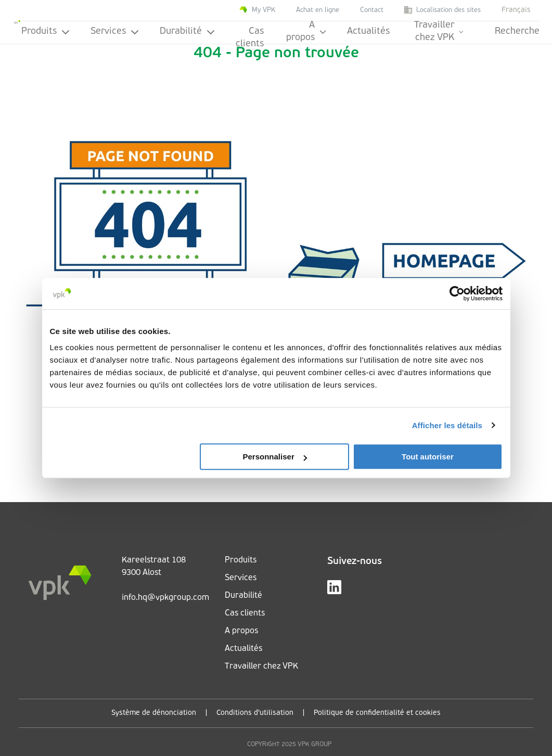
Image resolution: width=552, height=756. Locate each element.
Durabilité (187, 31)
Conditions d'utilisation (255, 713)
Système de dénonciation (154, 713)
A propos (306, 32)
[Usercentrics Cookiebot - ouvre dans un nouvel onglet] (457, 293)
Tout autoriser (428, 457)
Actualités (368, 31)
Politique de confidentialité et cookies (377, 713)
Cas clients (250, 35)
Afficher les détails (447, 425)
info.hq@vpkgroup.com (165, 598)
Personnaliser (275, 457)
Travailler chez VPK (439, 32)
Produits (46, 31)
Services (115, 31)
